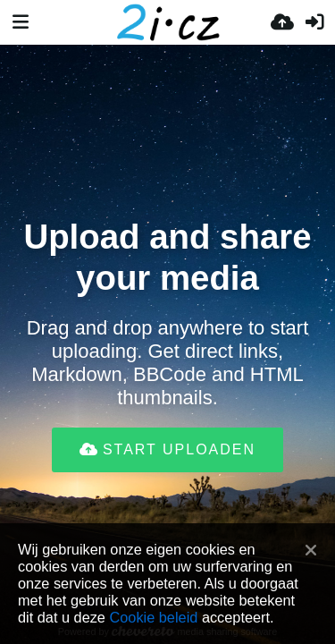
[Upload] (282, 22)
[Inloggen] (314, 22)
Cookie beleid (153, 617)
